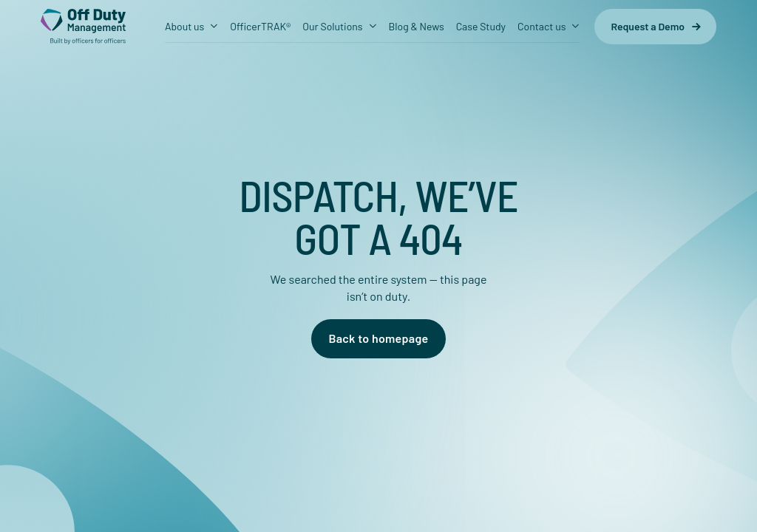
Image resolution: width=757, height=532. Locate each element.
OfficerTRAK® (260, 26)
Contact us (542, 26)
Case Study (481, 26)
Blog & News (417, 26)
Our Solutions (332, 26)
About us (184, 26)
